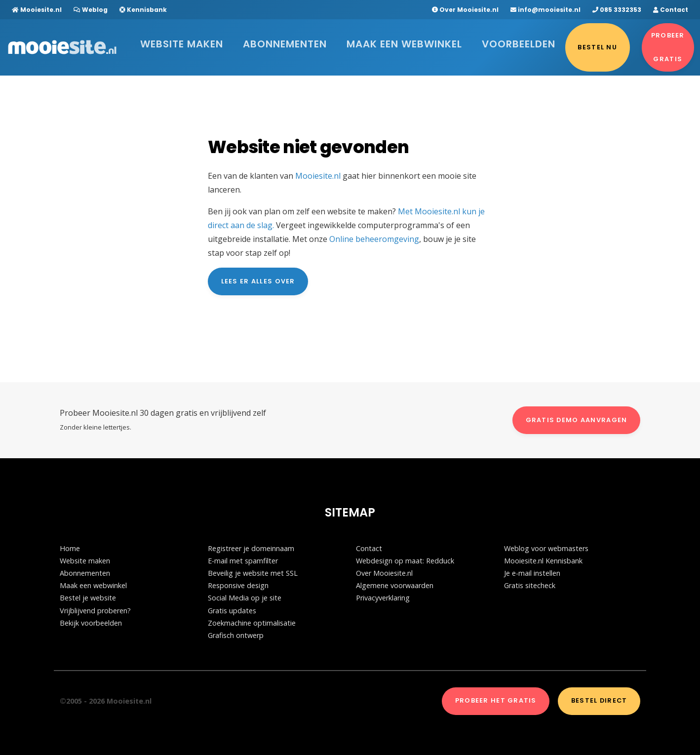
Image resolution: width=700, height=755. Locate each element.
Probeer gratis (654, 42)
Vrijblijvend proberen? (95, 611)
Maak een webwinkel (366, 42)
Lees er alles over (258, 281)
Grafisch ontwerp (236, 635)
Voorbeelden (446, 42)
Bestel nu (505, 42)
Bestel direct (599, 700)
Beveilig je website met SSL (253, 573)
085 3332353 (617, 10)
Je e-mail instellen (532, 573)
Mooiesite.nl (37, 10)
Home (70, 548)
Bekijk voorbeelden (91, 623)
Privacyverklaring (383, 598)
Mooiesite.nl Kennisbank (543, 561)
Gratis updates (232, 611)
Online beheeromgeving (374, 239)
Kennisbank (143, 10)
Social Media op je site (245, 598)
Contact (671, 10)
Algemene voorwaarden (395, 585)
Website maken (209, 42)
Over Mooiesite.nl (465, 10)
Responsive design (238, 585)
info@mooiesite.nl (545, 10)
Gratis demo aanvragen (577, 420)
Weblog (91, 10)
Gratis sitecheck (530, 585)
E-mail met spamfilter (243, 561)
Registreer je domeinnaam (251, 548)
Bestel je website (88, 598)
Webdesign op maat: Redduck (405, 561)
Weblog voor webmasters (546, 548)
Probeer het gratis (496, 700)
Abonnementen (283, 42)
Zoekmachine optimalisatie (252, 623)
